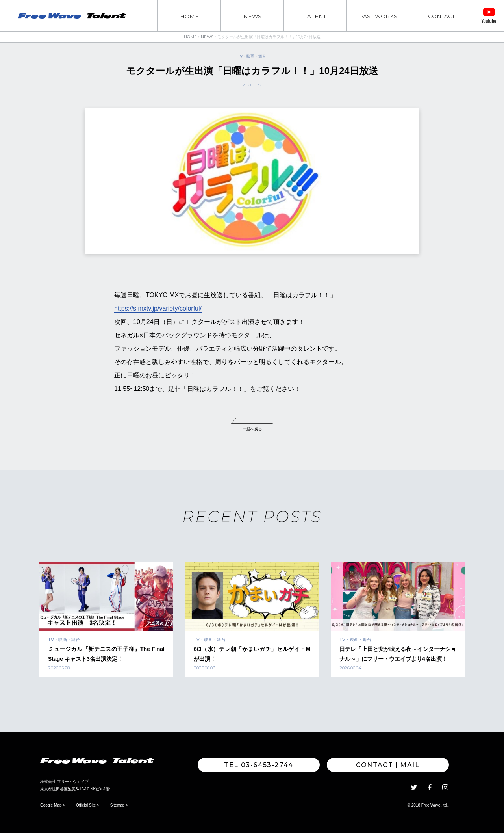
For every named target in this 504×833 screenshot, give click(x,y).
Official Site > (88, 805)
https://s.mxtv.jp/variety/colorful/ (158, 308)
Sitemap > (119, 805)
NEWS (252, 16)
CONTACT (441, 16)
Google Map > (53, 805)
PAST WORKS (378, 16)
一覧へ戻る (252, 429)
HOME (189, 16)
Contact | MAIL (388, 765)
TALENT (315, 16)
